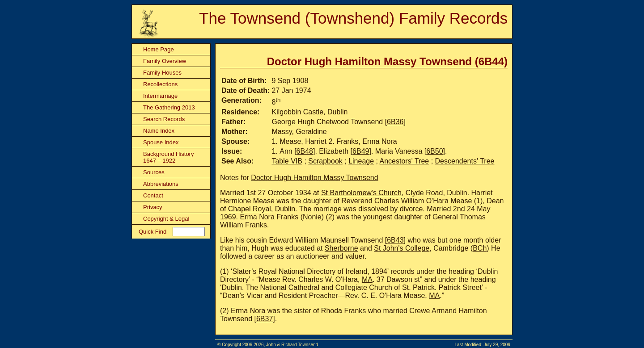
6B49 (361, 151)
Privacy (153, 207)
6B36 (395, 122)
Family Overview (165, 61)
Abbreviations (161, 184)
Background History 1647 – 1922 (168, 157)
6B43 (395, 240)
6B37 (265, 319)
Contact (153, 195)
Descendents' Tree (465, 161)
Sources (154, 172)
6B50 (434, 151)
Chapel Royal (250, 209)
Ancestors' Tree (405, 161)
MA (367, 279)
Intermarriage (160, 96)
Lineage (361, 161)
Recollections (160, 84)
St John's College (402, 248)
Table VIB (287, 161)
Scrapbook (325, 161)
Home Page (159, 49)
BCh (480, 248)
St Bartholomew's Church (361, 193)
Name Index (159, 131)
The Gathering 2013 (169, 107)
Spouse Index (161, 142)
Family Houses (162, 73)
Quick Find (153, 232)
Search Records (164, 119)
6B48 (305, 151)
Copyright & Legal (166, 219)
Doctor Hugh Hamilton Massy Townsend (314, 178)
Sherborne (341, 248)
